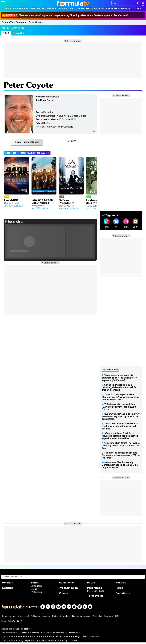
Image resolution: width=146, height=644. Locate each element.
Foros (115, 8)
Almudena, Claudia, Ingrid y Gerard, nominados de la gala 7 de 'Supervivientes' (120, 465)
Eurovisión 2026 (96, 591)
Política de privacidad (40, 616)
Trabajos (18, 33)
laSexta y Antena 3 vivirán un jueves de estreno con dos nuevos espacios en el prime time (120, 436)
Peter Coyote (36, 22)
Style (27, 640)
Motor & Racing (59, 640)
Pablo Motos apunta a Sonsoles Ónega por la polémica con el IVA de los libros (121, 455)
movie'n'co (74, 633)
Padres (51, 636)
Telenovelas (95, 596)
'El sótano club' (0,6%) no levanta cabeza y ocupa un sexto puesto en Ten (121, 446)
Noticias (10, 8)
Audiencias (33, 8)
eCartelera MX (60, 633)
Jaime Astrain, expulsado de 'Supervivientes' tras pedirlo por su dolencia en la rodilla (120, 397)
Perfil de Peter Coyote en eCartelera (55, 127)
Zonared (73, 640)
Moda (26, 636)
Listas (34, 589)
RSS (117, 616)
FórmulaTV (7, 22)
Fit (73, 636)
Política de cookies (61, 616)
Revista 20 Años (131, 8)
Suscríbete (123, 593)
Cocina (66, 636)
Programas (89, 8)
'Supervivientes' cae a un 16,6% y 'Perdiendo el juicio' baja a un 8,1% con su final (121, 416)
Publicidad (97, 616)
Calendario (36, 586)
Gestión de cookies (81, 616)
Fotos (76, 8)
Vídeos (67, 8)
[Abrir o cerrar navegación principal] (3, 3)
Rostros (121, 583)
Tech (38, 640)
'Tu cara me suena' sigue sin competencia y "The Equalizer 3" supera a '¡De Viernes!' (119, 378)
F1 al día (46, 640)
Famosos (104, 8)
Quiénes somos (9, 616)
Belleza (34, 636)
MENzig (20, 640)
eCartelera (46, 633)
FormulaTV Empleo (30, 633)
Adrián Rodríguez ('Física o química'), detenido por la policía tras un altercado (119, 387)
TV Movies (36, 592)
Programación (51, 8)
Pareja (42, 636)
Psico (86, 636)
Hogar (78, 636)
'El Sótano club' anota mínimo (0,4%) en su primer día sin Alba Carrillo (119, 407)
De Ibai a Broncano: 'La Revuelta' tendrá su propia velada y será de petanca (120, 426)
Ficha (6, 33)
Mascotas (95, 636)
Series (21, 8)
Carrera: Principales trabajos (27, 153)
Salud (59, 636)
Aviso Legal (23, 616)
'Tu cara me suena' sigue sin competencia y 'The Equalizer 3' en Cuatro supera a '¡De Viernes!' (65, 15)
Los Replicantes (24, 629)
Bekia (19, 636)
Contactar (109, 616)
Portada (8, 583)
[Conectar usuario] (143, 3)
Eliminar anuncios (74, 41)
